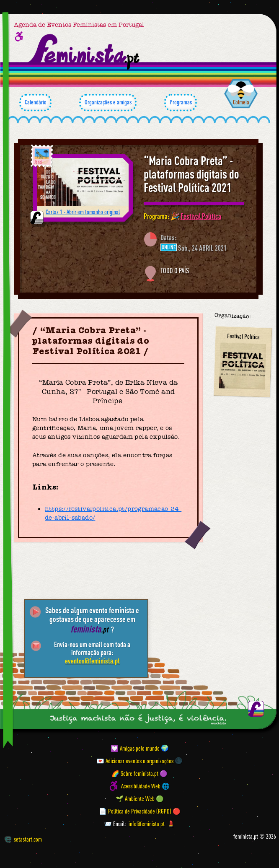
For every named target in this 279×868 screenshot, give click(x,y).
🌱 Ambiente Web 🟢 (140, 799)
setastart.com (23, 839)
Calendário (35, 103)
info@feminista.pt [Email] (147, 824)
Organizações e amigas (108, 103)
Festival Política (201, 216)
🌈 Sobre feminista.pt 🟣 (139, 773)
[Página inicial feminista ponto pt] (84, 52)
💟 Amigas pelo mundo (135, 748)
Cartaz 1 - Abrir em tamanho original (83, 212)
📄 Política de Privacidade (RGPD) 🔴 (140, 811)
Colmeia (241, 102)
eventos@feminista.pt (92, 661)
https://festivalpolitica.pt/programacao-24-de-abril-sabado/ (113, 513)
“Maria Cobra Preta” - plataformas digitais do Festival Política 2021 (191, 174)
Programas (181, 103)
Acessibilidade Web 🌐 (145, 786)
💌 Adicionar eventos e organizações (135, 760)
